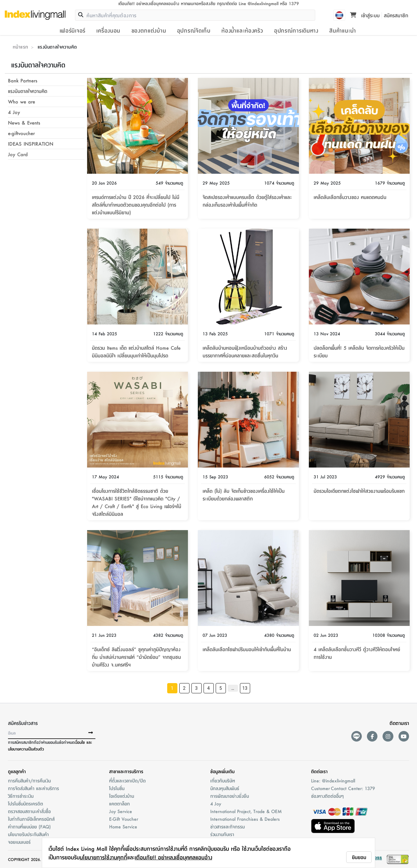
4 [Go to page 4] (208, 688)
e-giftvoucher (21, 133)
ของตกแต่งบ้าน (149, 30)
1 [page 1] (172, 688)
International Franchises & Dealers (245, 819)
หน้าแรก (20, 47)
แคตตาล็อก (119, 803)
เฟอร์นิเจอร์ (73, 30)
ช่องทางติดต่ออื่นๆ (327, 796)
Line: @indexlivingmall (333, 780)
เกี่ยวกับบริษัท (223, 780)
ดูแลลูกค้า (17, 771)
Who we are (22, 101)
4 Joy (14, 112)
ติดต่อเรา (319, 771)
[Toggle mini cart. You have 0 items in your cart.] (353, 15)
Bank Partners (23, 80)
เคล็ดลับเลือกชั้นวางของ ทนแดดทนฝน (350, 197)
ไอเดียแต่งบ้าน (122, 796)
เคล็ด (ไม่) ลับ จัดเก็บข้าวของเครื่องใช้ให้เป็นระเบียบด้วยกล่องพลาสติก (244, 495)
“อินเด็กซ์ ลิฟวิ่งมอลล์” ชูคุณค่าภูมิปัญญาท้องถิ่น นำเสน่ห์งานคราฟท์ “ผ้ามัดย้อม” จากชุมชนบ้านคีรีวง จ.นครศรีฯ (136, 657)
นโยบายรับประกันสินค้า (28, 834)
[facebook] (372, 736)
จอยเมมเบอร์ (19, 842)
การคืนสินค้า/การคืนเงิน (29, 780)
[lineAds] (357, 736)
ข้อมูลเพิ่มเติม (222, 771)
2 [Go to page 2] (184, 688)
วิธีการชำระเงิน (21, 796)
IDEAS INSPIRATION (31, 144)
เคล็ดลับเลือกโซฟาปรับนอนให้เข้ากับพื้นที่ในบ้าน (247, 649)
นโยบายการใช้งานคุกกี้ (104, 857)
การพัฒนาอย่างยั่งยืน (230, 796)
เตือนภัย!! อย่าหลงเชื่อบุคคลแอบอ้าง (174, 857)
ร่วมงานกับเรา (222, 834)
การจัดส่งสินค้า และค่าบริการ (34, 788)
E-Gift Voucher (124, 819)
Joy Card (18, 154)
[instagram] (388, 736)
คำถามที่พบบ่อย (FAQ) (29, 826)
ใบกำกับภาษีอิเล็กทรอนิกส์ (31, 819)
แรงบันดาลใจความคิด (28, 91)
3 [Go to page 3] (196, 688)
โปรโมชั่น (117, 788)
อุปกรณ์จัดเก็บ (194, 30)
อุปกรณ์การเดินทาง (296, 30)
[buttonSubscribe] (91, 733)
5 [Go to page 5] (220, 688)
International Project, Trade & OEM (246, 811)
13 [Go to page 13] (245, 688)
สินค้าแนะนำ (343, 30)
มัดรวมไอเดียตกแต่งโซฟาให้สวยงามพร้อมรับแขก (359, 491)
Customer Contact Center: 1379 (343, 788)
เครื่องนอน (108, 30)
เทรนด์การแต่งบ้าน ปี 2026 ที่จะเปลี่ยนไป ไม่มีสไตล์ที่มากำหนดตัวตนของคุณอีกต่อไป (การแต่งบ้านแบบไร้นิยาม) (136, 205)
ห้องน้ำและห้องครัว (242, 30)
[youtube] (404, 736)
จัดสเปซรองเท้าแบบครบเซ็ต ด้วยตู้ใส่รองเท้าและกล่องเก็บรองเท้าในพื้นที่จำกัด (247, 201)
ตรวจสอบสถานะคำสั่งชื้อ (29, 811)
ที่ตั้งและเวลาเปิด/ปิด (127, 780)
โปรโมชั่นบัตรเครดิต (26, 803)
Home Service (123, 826)
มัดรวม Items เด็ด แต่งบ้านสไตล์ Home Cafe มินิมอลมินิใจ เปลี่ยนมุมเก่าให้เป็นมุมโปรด (136, 351)
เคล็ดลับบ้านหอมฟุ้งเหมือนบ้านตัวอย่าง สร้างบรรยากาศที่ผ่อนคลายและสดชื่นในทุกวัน (245, 351)
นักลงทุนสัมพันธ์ (225, 788)
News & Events (24, 122)
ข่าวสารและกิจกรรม (227, 826)
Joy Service (121, 811)
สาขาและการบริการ (126, 771)
